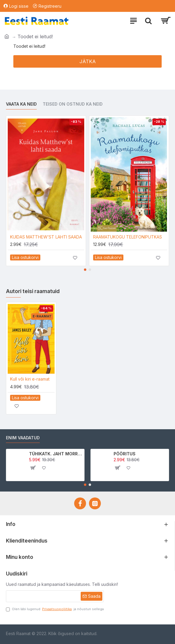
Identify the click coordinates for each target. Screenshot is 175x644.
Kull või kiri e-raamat (30, 379)
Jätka (88, 61)
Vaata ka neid (21, 104)
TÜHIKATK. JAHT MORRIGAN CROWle (56, 454)
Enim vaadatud (23, 438)
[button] (85, 270)
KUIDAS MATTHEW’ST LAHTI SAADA (46, 237)
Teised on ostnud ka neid (73, 104)
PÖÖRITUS (125, 454)
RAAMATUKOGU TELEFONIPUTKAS (128, 237)
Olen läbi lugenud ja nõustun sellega (55, 609)
